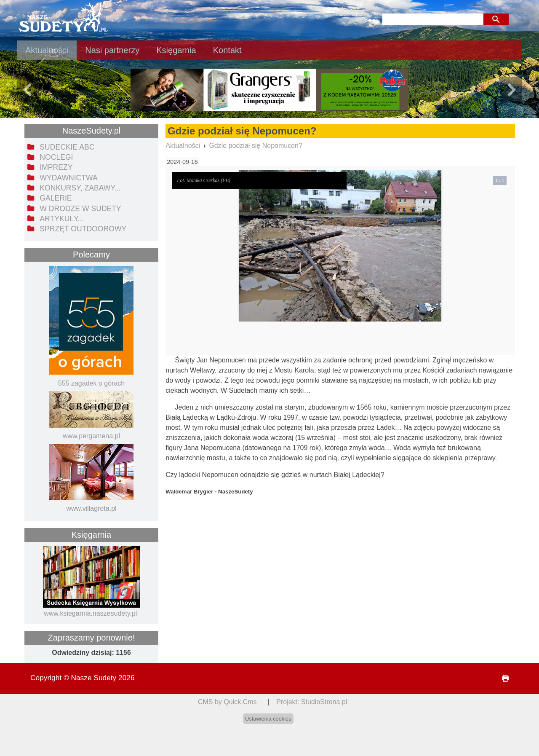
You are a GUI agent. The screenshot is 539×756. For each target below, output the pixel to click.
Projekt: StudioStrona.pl (312, 702)
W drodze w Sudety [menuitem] (80, 209)
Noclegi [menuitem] (56, 157)
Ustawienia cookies (268, 719)
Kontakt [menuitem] (227, 50)
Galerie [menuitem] (56, 198)
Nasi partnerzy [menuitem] (112, 50)
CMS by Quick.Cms (227, 702)
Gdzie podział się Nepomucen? (255, 146)
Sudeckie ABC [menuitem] (67, 147)
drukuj (502, 679)
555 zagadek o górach (91, 383)
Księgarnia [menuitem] (176, 50)
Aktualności (183, 146)
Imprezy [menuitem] (56, 167)
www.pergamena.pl (91, 436)
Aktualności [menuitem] (47, 50)
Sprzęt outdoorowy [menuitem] (83, 229)
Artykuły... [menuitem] (62, 219)
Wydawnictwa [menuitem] (68, 178)
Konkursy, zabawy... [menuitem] (80, 188)
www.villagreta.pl (91, 508)
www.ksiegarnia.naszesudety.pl (90, 613)
